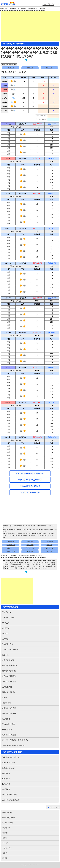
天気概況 (5, 639)
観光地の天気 (11, 545)
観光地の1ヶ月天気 (9, 681)
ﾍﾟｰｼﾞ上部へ (54, 807)
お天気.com (8, 4)
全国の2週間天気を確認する (30, 486)
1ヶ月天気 (49, 68)
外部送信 (5, 853)
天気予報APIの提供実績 (11, 800)
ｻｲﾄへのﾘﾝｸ (6, 843)
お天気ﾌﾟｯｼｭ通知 (8, 618)
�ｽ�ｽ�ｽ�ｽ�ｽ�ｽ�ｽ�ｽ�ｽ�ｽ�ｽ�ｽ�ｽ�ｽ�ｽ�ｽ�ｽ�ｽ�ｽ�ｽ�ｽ (22, 10)
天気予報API (6, 828)
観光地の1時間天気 (9, 671)
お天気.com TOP (7, 813)
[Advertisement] (31, 26)
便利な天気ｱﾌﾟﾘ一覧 (9, 795)
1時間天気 (11, 68)
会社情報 (5, 858)
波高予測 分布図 (8, 660)
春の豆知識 (6, 773)
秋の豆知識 (6, 784)
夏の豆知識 (6, 779)
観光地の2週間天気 (9, 676)
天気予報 (13, 556)
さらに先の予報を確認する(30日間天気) (30, 473)
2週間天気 (30, 68)
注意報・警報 (30, 548)
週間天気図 (30, 545)
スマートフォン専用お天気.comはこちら (48, 4)
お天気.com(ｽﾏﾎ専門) (8, 818)
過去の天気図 (7, 730)
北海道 (42, 9)
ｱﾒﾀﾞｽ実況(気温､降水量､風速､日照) (15, 740)
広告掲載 (5, 833)
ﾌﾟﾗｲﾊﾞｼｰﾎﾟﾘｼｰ (7, 848)
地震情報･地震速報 (9, 713)
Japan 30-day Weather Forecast (14, 745)
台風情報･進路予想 (9, 708)
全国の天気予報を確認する (30, 492)
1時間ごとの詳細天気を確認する (30, 480)
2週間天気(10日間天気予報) (29, 9)
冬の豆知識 (6, 789)
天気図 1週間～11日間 (10, 650)
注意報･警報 (7, 703)
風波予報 (49, 545)
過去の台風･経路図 (9, 735)
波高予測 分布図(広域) (10, 665)
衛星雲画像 (6, 719)
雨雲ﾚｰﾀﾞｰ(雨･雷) (8, 692)
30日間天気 (49, 542)
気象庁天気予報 (8, 644)
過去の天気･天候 (8, 768)
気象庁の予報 (11, 552)
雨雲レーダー (11, 548)
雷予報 (5, 698)
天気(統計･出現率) (9, 724)
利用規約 (5, 838)
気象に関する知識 (9, 763)
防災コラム (49, 548)
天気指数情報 (7, 687)
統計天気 (49, 552)
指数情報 (30, 552)
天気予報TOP (14, 9)
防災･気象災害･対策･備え (11, 757)
